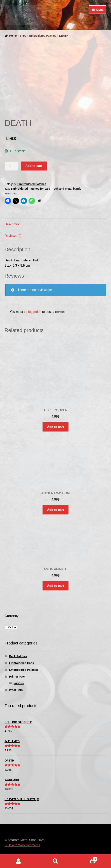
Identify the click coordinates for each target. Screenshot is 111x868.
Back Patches (18, 656)
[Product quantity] (11, 166)
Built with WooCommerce (22, 845)
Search (55, 861)
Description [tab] (13, 224)
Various (19, 683)
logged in (35, 312)
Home (13, 36)
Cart (86, 859)
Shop (23, 36)
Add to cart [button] (55, 427)
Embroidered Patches (43, 36)
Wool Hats (16, 690)
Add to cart (34, 166)
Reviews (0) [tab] (13, 236)
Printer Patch (18, 677)
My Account (18, 861)
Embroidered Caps (21, 663)
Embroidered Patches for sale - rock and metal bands (46, 189)
